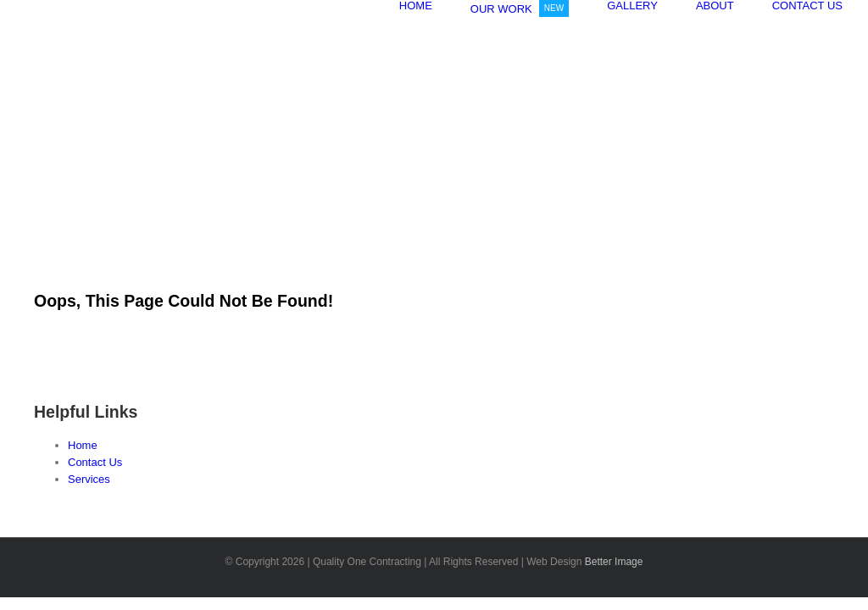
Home (83, 445)
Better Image (614, 562)
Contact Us (95, 462)
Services (89, 479)
